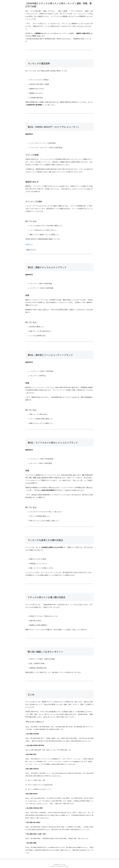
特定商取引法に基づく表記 (59, 865)
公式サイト (29, 244)
